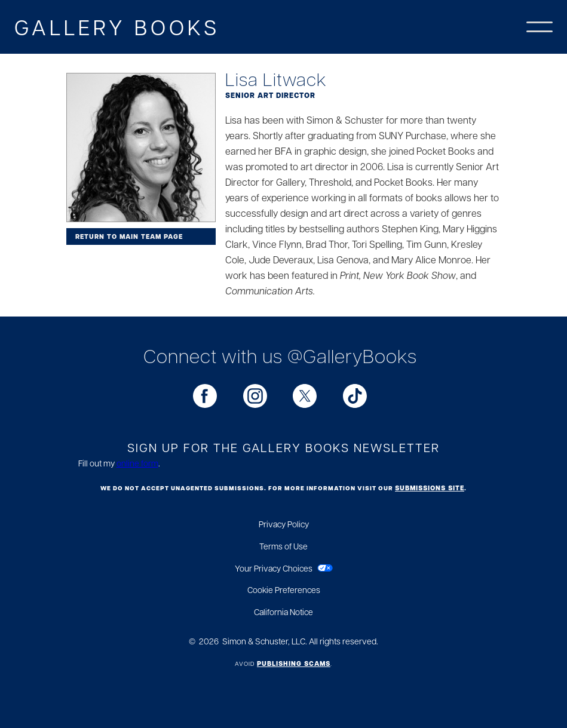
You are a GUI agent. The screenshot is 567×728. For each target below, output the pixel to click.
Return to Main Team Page (129, 236)
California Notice (283, 612)
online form (137, 463)
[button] (540, 27)
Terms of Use (283, 546)
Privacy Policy (284, 524)
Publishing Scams (294, 664)
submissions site (430, 488)
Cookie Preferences (284, 589)
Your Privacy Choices (274, 568)
